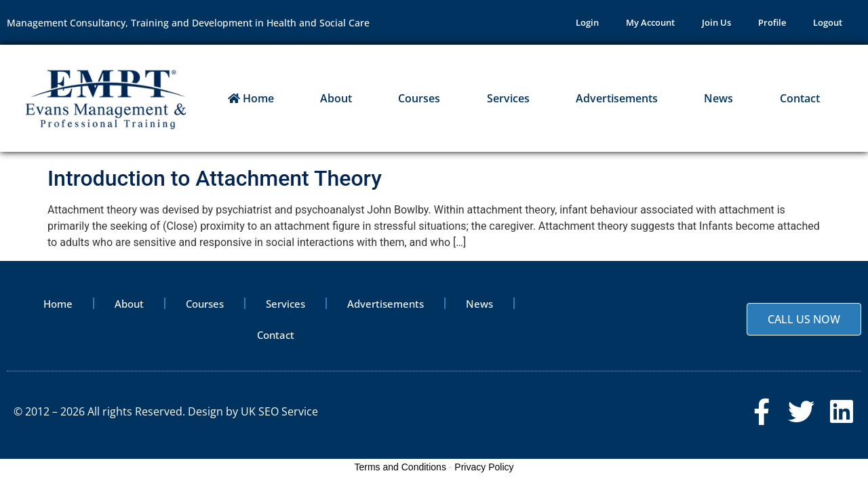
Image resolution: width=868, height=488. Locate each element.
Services (508, 98)
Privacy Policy (484, 467)
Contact (800, 98)
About (336, 98)
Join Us (716, 22)
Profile (772, 22)
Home (251, 98)
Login (587, 22)
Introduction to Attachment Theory (215, 178)
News (718, 98)
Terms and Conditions (400, 467)
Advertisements (617, 98)
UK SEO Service (279, 411)
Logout (828, 22)
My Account (650, 22)
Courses (419, 98)
